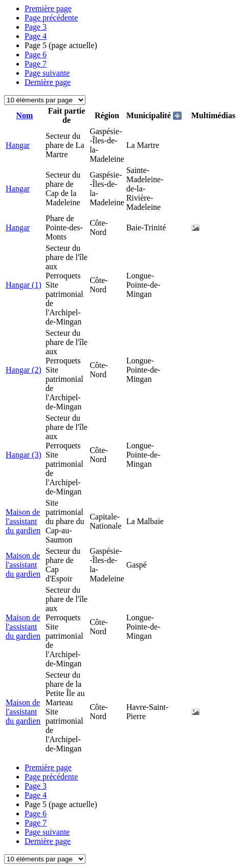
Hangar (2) (24, 370)
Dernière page (48, 82)
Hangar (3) (24, 455)
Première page (48, 8)
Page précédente (51, 18)
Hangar (18, 145)
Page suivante (47, 73)
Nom (25, 115)
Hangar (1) (24, 285)
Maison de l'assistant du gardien (23, 521)
